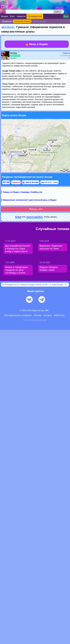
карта (18, 74)
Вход (66, 16)
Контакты (48, 315)
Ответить (66, 53)
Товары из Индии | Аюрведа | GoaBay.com (22, 192)
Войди (18, 217)
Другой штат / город (49, 182)
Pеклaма (38, 315)
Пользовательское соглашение (18, 315)
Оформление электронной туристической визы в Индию (29, 200)
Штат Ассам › (8, 27)
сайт (13, 74)
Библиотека (59, 315)
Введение (7, 21)
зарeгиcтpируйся (34, 217)
